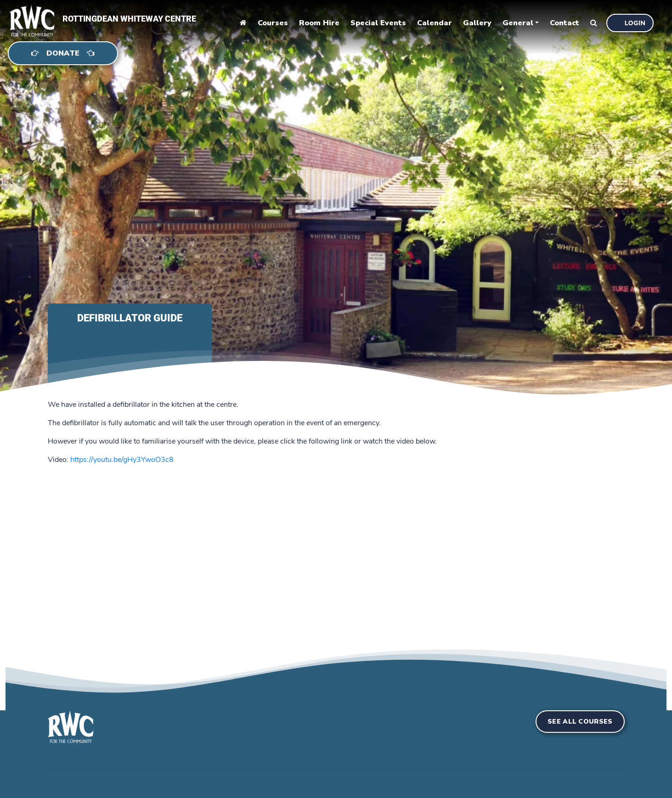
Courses (273, 23)
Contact (565, 23)
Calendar (435, 23)
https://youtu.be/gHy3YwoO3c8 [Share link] (122, 460)
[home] (28, 19)
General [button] (518, 23)
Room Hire (319, 23)
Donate (63, 53)
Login (635, 23)
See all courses (580, 722)
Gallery (477, 23)
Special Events (378, 23)
